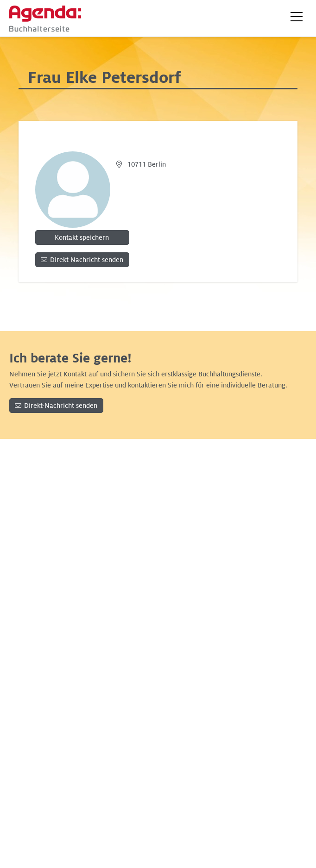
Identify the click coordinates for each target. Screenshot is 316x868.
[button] (297, 17)
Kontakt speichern (82, 237)
